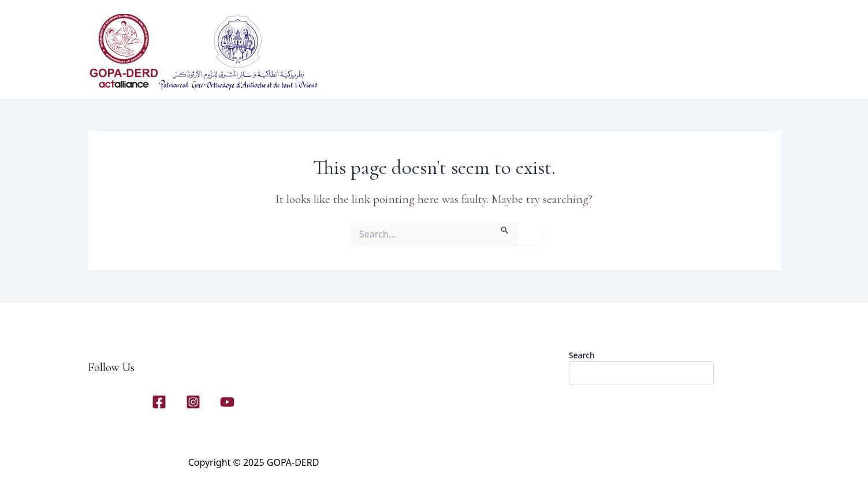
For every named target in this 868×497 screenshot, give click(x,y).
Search (582, 355)
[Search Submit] (505, 228)
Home (414, 75)
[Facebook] (159, 402)
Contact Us (642, 76)
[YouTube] (227, 402)
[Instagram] (193, 402)
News (700, 76)
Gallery (587, 75)
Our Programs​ (530, 75)
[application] (482, 76)
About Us (465, 76)
